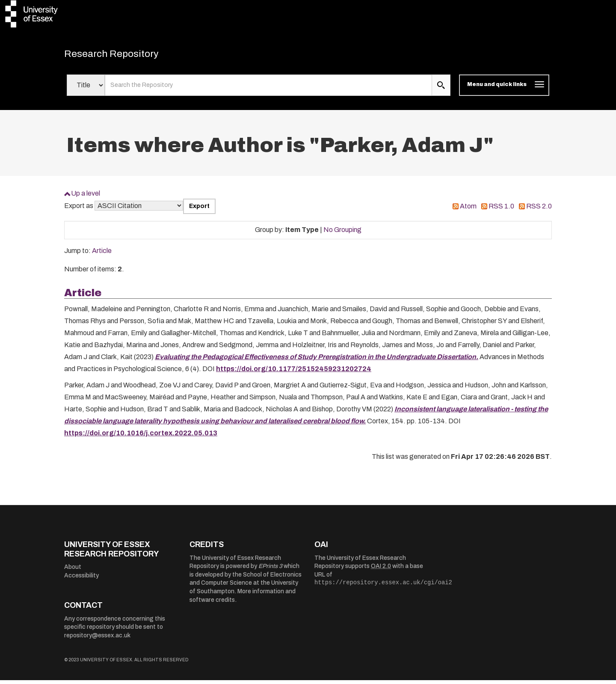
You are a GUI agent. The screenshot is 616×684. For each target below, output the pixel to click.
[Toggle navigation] (504, 89)
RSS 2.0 (539, 210)
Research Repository (124, 56)
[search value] (268, 89)
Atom (468, 210)
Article (102, 254)
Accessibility (81, 579)
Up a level (86, 197)
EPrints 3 (270, 570)
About (73, 571)
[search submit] (441, 89)
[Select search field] (86, 89)
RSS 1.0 (501, 210)
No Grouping (342, 233)
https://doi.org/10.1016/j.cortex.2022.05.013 (141, 437)
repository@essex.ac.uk (97, 639)
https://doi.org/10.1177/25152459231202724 (294, 373)
